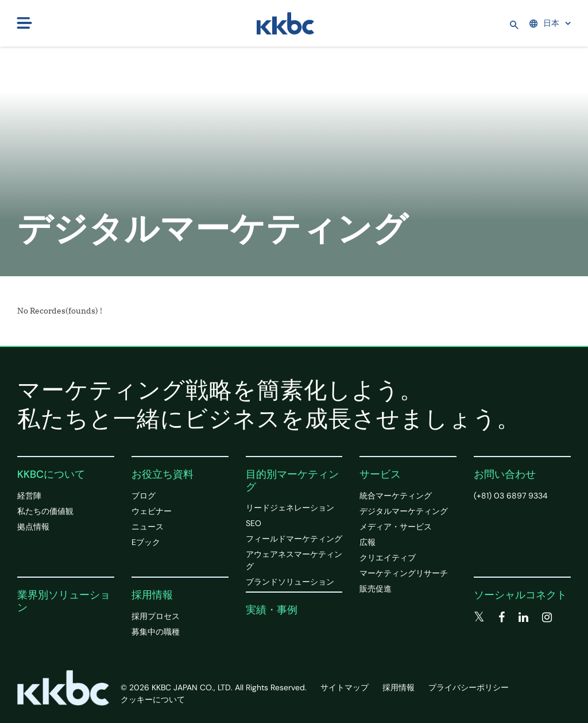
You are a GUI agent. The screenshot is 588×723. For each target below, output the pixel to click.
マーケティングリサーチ (404, 573)
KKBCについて (51, 474)
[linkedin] (523, 617)
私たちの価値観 (45, 511)
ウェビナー (152, 511)
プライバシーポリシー (469, 687)
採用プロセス (156, 616)
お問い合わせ (505, 474)
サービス (380, 474)
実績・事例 (272, 610)
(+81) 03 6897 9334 (511, 496)
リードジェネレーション (290, 508)
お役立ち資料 (163, 474)
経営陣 (29, 496)
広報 (367, 542)
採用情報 (152, 595)
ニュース (148, 527)
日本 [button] (544, 23)
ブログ (144, 496)
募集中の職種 (156, 632)
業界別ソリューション (64, 601)
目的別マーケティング (292, 481)
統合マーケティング (396, 496)
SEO (254, 523)
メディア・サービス (396, 527)
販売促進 (376, 589)
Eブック (146, 542)
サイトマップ (345, 687)
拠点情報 (33, 527)
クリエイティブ (388, 558)
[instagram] (547, 617)
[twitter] (479, 617)
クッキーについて (153, 699)
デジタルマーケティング (404, 511)
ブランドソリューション (290, 582)
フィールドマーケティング (294, 539)
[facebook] (502, 617)
